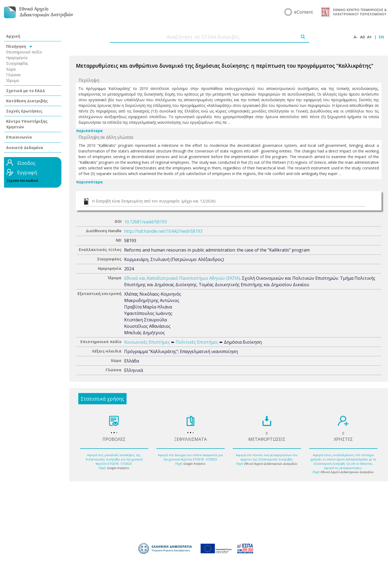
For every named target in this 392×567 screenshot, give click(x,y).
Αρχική (13, 36)
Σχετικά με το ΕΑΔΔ (26, 91)
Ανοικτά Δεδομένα (25, 148)
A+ (369, 37)
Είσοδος (26, 163)
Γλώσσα (13, 75)
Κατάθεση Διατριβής (27, 101)
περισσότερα (89, 131)
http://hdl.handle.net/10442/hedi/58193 (163, 231)
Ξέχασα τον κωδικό (22, 181)
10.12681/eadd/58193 (145, 222)
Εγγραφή (27, 172)
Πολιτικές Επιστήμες (197, 342)
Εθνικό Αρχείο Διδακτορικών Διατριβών (271, 464)
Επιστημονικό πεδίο (24, 52)
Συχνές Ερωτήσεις (24, 111)
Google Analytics (118, 468)
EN (381, 37)
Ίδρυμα (12, 80)
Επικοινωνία (19, 137)
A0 (362, 37)
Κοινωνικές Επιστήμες (147, 342)
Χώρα (11, 69)
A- (356, 37)
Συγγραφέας (17, 63)
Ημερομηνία (17, 58)
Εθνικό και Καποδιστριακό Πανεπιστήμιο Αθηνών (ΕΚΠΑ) (182, 278)
